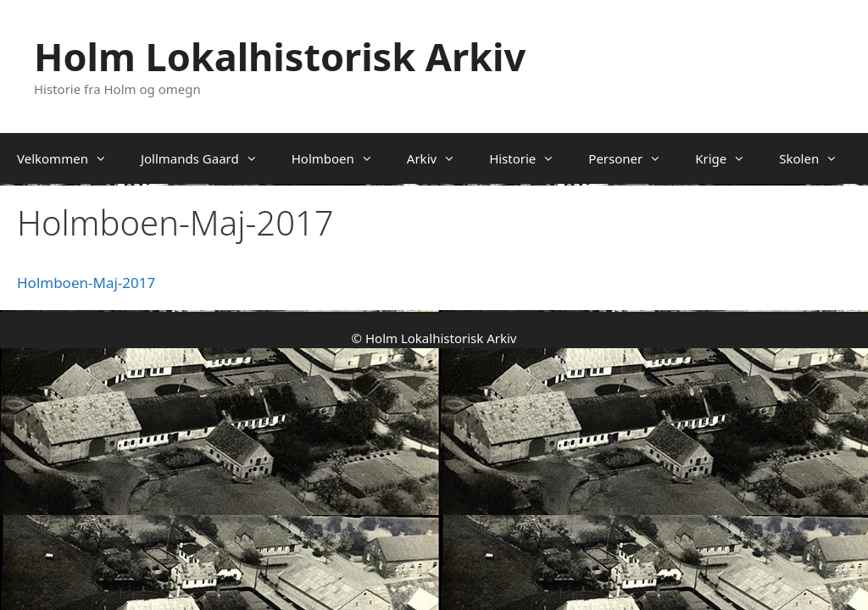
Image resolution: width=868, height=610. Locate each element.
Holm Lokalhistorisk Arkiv (280, 56)
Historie (530, 158)
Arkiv (440, 158)
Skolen (817, 158)
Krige (729, 158)
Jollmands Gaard (208, 158)
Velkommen (70, 158)
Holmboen (341, 158)
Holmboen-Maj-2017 (86, 283)
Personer (633, 158)
